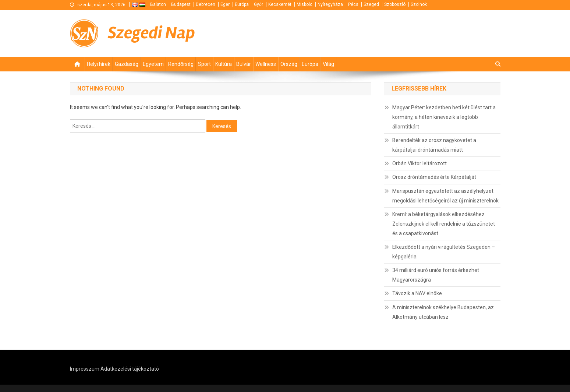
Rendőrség (181, 64)
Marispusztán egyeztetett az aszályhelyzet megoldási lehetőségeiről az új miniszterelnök (445, 196)
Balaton (158, 4)
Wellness (266, 64)
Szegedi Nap (151, 33)
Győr (259, 4)
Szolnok (419, 4)
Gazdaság (127, 64)
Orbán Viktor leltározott (419, 163)
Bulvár (244, 64)
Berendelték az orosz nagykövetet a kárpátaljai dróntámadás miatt (434, 145)
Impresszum (85, 369)
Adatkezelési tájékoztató (130, 369)
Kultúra (224, 64)
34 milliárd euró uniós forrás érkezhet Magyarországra (436, 275)
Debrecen (206, 4)
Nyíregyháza (330, 4)
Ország (289, 64)
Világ (328, 64)
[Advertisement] (412, 33)
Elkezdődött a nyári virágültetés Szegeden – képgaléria (444, 252)
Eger (225, 4)
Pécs (353, 4)
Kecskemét (280, 4)
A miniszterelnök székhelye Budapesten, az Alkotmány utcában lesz (443, 312)
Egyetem (153, 64)
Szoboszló (395, 4)
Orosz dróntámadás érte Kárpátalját (434, 177)
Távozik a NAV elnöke (417, 293)
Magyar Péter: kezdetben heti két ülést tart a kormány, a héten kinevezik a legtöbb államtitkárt (444, 117)
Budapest (181, 4)
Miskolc (305, 4)
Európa (242, 4)
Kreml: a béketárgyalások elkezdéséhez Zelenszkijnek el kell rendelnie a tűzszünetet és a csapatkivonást (444, 224)
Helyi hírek (99, 64)
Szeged (371, 4)
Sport (204, 64)
